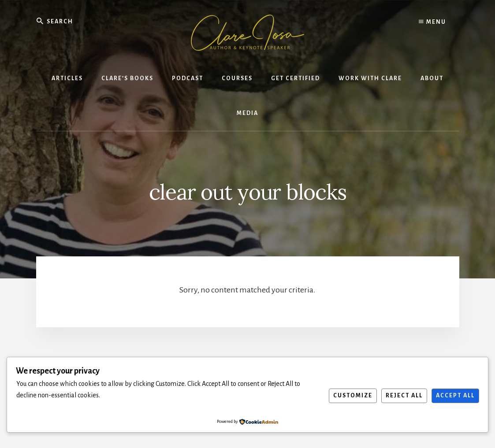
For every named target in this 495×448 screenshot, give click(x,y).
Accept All (455, 396)
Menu (432, 22)
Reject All (404, 396)
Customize (353, 396)
